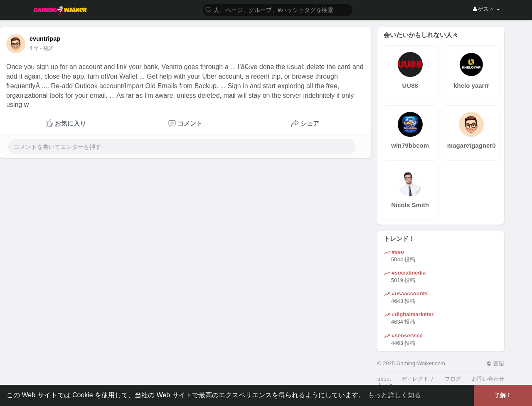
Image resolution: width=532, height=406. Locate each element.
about (384, 379)
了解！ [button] (503, 395)
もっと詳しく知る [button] (394, 395)
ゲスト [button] (486, 9)
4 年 (34, 48)
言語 (495, 363)
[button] (278, 9)
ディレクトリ (418, 379)
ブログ (453, 379)
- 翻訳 (46, 48)
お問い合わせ (488, 379)
